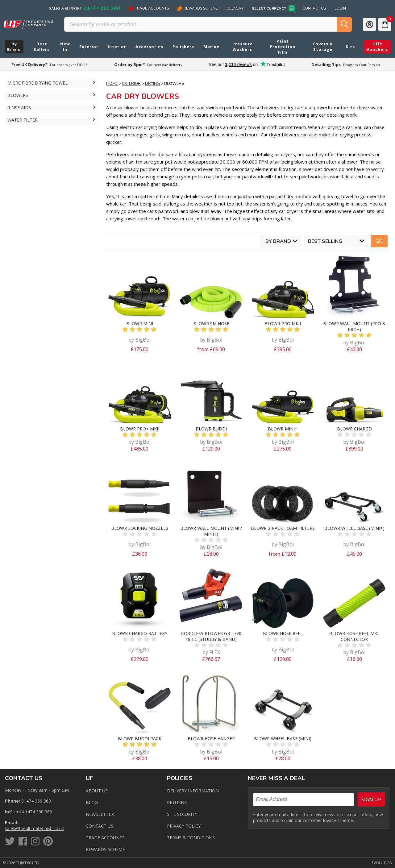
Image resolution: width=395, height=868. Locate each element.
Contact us (100, 826)
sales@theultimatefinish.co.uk (34, 828)
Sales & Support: (85, 8)
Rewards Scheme (198, 8)
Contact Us (314, 8)
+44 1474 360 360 (34, 812)
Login (340, 8)
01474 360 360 (36, 801)
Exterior (131, 84)
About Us (97, 791)
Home (112, 84)
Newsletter (100, 814)
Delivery (235, 8)
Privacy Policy (184, 826)
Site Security (182, 814)
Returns (177, 802)
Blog (92, 802)
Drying (152, 84)
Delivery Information (193, 791)
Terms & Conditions (191, 838)
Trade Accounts (149, 8)
